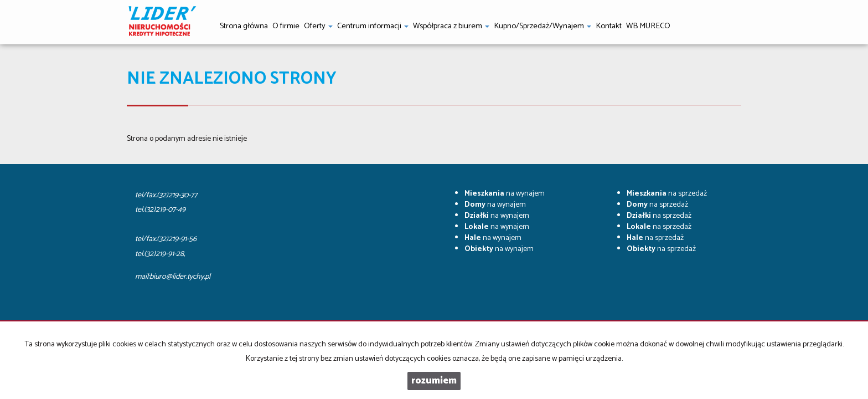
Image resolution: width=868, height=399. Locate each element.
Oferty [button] (318, 26)
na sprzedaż (667, 194)
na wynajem (505, 194)
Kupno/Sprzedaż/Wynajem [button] (542, 26)
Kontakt (609, 26)
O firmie (286, 26)
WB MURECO (648, 26)
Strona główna (244, 26)
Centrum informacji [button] (373, 26)
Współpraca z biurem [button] (451, 26)
